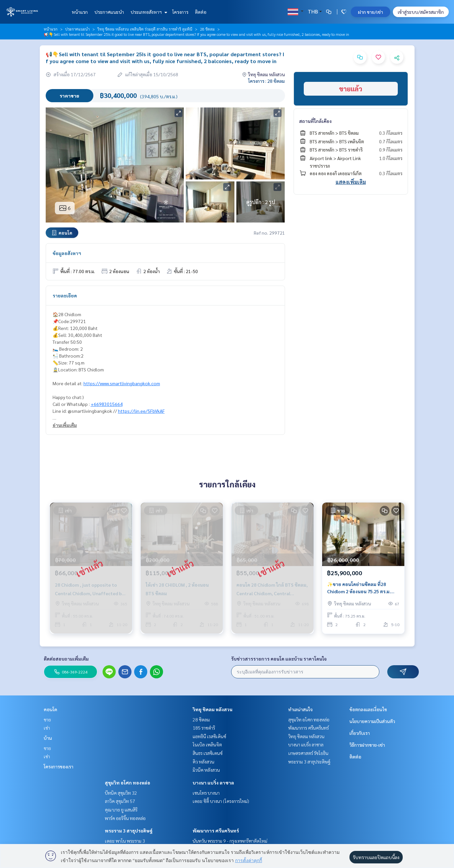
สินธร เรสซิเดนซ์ (208, 753)
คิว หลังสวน (203, 762)
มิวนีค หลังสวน (206, 770)
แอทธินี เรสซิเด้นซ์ (209, 736)
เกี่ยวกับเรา (360, 733)
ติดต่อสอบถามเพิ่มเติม (66, 659)
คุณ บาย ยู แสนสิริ (121, 809)
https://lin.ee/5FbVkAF (141, 411)
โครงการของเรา (59, 766)
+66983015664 (107, 404)
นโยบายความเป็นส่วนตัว (372, 721)
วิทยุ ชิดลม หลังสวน (213, 709)
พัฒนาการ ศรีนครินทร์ (216, 831)
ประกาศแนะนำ (109, 12)
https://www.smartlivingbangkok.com (122, 383)
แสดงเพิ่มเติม (351, 182)
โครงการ (180, 12)
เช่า (47, 728)
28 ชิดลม (207, 29)
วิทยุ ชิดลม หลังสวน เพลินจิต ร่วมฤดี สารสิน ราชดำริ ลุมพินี (145, 29)
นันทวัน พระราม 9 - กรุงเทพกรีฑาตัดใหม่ (230, 841)
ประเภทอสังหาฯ (148, 12)
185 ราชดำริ (204, 728)
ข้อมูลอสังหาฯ (67, 253)
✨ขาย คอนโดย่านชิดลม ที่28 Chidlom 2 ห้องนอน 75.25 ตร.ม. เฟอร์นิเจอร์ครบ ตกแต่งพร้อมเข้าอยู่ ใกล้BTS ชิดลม (360, 588)
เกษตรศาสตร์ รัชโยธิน (308, 753)
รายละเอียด (65, 295)
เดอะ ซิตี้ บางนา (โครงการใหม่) (221, 801)
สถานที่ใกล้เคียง (315, 121)
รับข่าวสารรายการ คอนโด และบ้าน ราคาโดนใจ (279, 659)
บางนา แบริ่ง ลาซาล (213, 783)
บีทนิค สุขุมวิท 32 (121, 793)
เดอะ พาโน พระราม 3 (125, 841)
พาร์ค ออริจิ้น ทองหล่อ (125, 818)
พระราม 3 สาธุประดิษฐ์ (129, 831)
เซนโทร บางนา (206, 793)
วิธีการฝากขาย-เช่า (367, 745)
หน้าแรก (80, 12)
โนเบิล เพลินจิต (207, 744)
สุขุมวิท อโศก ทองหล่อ (128, 783)
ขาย (47, 719)
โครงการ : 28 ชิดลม (266, 81)
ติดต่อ (201, 12)
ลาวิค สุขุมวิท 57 (120, 801)
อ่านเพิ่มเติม (65, 425)
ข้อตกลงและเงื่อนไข (368, 709)
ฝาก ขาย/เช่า (370, 12)
